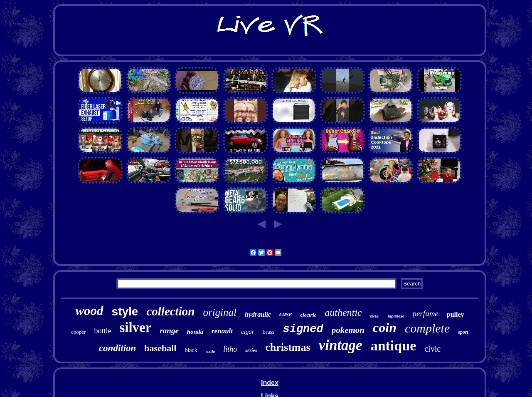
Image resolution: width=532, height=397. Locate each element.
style (125, 311)
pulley (456, 314)
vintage (341, 345)
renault (222, 331)
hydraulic (258, 314)
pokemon (348, 330)
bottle (102, 331)
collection (170, 311)
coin (385, 328)
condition (117, 348)
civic (432, 349)
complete (427, 328)
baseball (160, 348)
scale (211, 351)
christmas (288, 347)
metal (375, 316)
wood (89, 311)
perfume (426, 314)
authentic (343, 313)
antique (394, 346)
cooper (78, 332)
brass (269, 332)
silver (135, 328)
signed (303, 329)
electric (308, 315)
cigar (248, 332)
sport (463, 332)
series (251, 350)
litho (230, 349)
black (191, 350)
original (220, 312)
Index (270, 383)
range (169, 331)
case (286, 314)
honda (195, 332)
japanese (396, 316)
